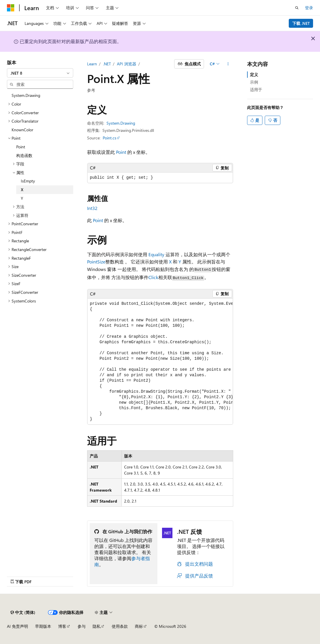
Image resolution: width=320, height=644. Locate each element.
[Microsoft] (11, 8)
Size (101, 262)
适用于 (256, 90)
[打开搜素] (297, 8)
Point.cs (110, 138)
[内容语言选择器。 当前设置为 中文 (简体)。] (23, 612)
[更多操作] (228, 64)
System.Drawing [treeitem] (26, 95)
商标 (139, 626)
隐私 (97, 626)
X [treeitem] (22, 190)
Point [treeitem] (21, 147)
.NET (107, 64)
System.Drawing (121, 123)
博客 (62, 626)
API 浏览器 (127, 64)
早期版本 (43, 626)
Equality (156, 254)
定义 (254, 74)
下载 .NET (301, 23)
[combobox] (40, 73)
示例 (254, 82)
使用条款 (120, 626)
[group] (160, 361)
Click (153, 277)
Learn (92, 64)
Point (121, 152)
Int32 (92, 208)
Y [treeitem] (22, 198)
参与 (82, 626)
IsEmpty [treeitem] (28, 181)
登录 (309, 8)
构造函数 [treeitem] (24, 155)
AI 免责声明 (18, 626)
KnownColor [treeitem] (22, 130)
